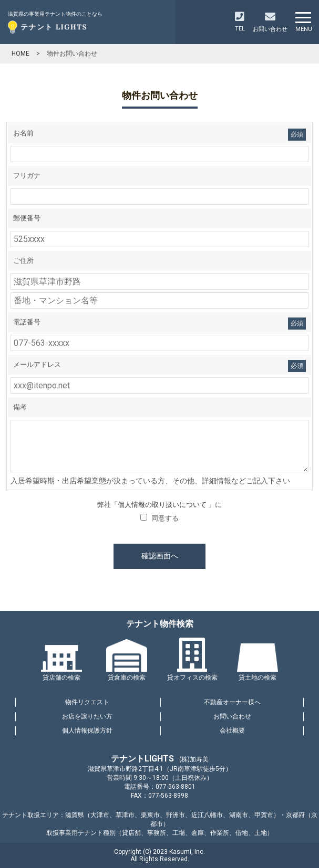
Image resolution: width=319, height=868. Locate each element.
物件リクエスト (87, 702)
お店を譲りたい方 (87, 716)
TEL (240, 22)
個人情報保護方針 (87, 731)
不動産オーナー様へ (232, 702)
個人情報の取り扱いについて (163, 505)
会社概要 (232, 731)
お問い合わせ (232, 716)
